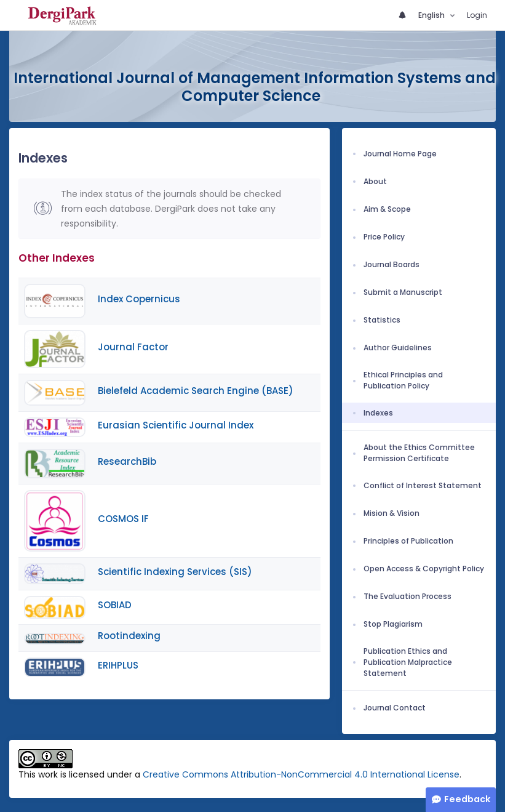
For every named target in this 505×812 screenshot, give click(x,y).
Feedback (467, 799)
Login (477, 15)
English (432, 15)
